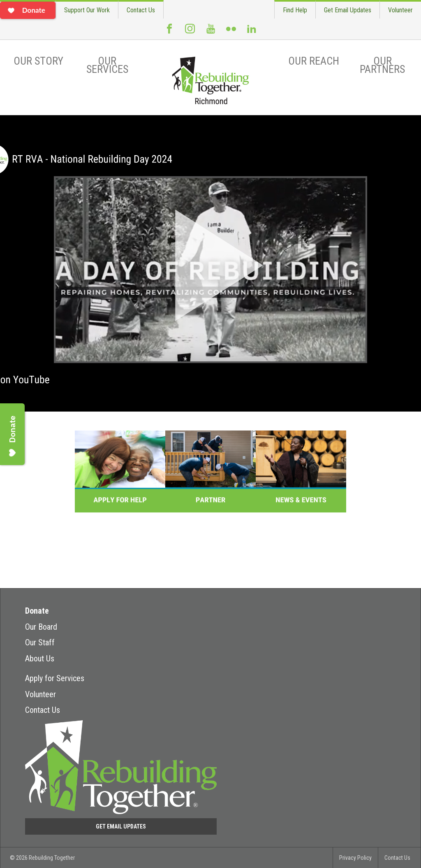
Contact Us (141, 10)
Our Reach (314, 61)
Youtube (210, 32)
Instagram (190, 32)
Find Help (295, 10)
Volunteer (400, 10)
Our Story (38, 61)
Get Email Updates (348, 10)
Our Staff (40, 642)
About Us (40, 659)
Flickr (231, 32)
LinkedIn (252, 32)
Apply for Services (55, 678)
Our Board (41, 627)
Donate (37, 611)
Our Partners (382, 65)
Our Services (107, 65)
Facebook (169, 32)
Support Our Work (87, 10)
